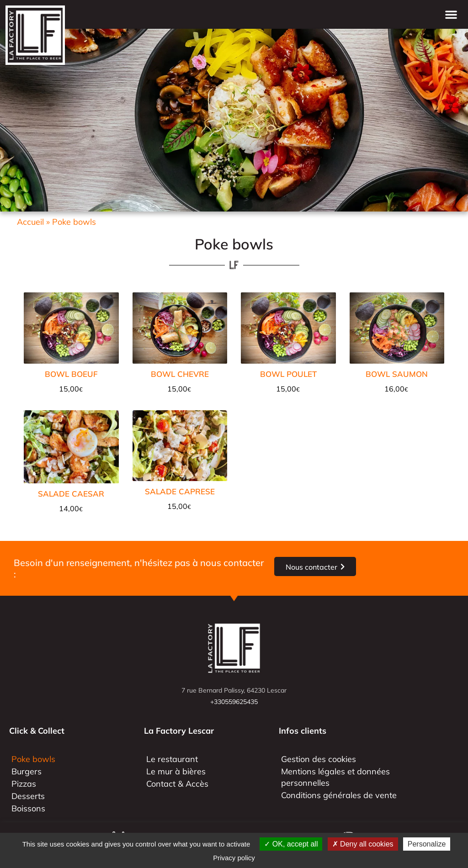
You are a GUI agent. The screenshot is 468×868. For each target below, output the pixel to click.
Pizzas (24, 784)
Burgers (27, 771)
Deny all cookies (363, 844)
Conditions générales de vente (339, 795)
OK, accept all (291, 844)
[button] (451, 14)
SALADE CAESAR (71, 494)
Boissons (28, 808)
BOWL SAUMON (397, 374)
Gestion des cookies (319, 759)
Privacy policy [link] (234, 858)
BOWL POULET (288, 374)
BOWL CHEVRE (180, 374)
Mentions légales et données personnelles (335, 777)
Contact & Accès (177, 784)
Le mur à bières (176, 771)
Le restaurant (172, 759)
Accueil (30, 222)
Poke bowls (33, 759)
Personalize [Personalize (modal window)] (427, 844)
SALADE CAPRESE (180, 491)
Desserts (28, 796)
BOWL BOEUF (71, 374)
